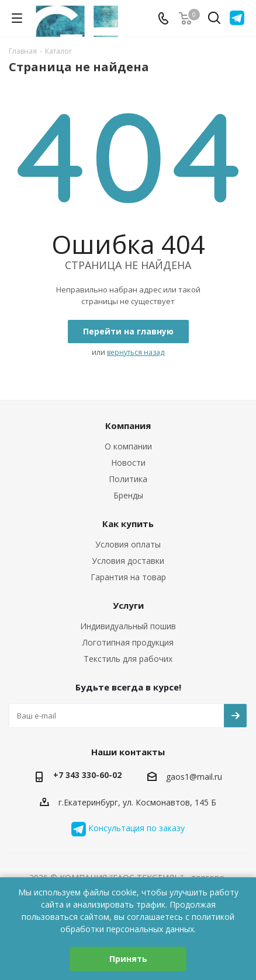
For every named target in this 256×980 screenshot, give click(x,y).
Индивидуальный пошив (128, 626)
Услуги (128, 605)
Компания (128, 426)
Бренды (128, 495)
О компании (128, 446)
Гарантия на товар (128, 577)
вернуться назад (136, 352)
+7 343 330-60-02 (87, 775)
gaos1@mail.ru (194, 777)
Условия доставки (128, 561)
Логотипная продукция (128, 642)
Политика (128, 479)
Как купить (128, 524)
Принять (128, 959)
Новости (128, 463)
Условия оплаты (128, 544)
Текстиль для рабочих (128, 659)
